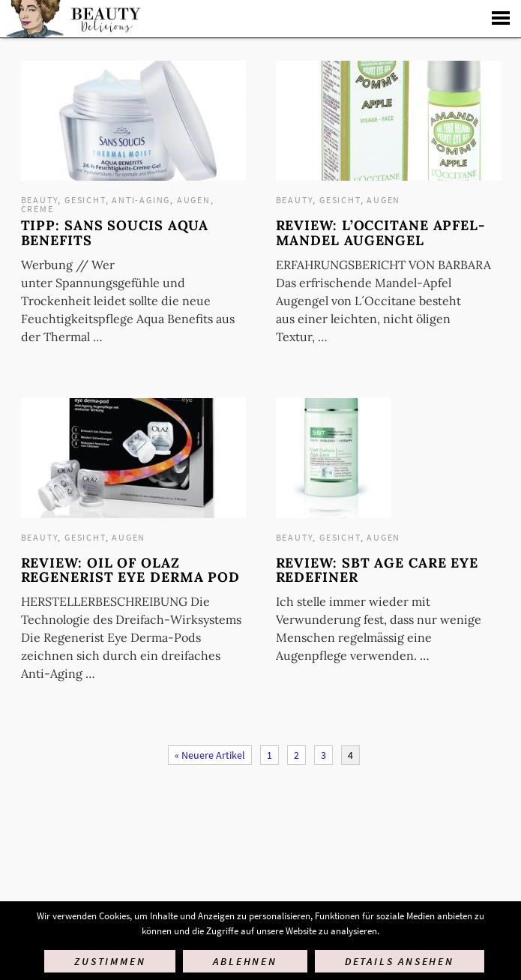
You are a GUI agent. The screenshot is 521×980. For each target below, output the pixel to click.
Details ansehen (400, 961)
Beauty (40, 200)
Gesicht (85, 200)
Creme (37, 209)
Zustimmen (110, 961)
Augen (194, 200)
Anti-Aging (141, 200)
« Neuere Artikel (210, 755)
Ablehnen (245, 961)
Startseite (72, 19)
